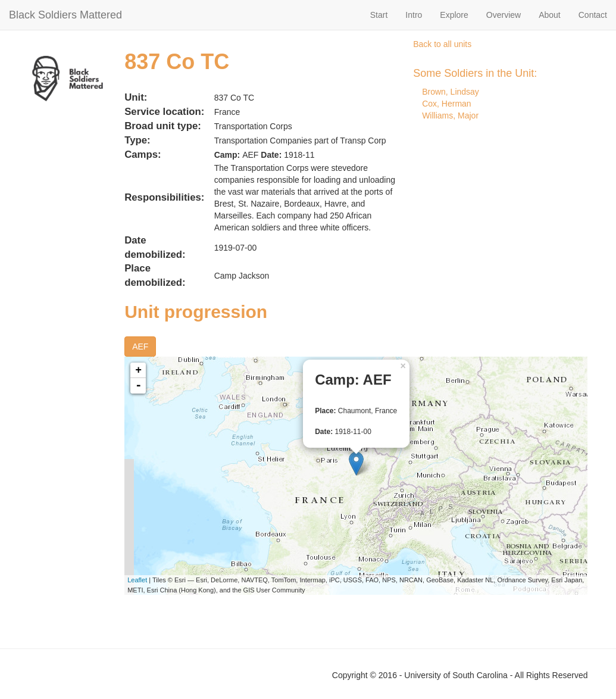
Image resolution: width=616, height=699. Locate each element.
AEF (140, 347)
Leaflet (137, 580)
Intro (414, 15)
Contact (593, 15)
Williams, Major (450, 116)
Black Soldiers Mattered (65, 15)
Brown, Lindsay (451, 92)
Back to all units (442, 44)
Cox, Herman (446, 104)
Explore (454, 15)
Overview (504, 15)
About (550, 15)
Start (379, 15)
